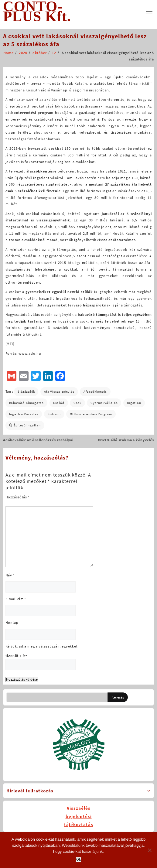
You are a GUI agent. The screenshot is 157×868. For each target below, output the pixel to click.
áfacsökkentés (95, 391)
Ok (78, 860)
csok (77, 403)
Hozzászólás (17, 497)
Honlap (12, 622)
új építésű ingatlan (25, 425)
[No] (149, 850)
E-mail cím (16, 599)
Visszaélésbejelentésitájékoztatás (79, 816)
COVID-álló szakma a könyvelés (126, 440)
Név (10, 575)
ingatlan (134, 403)
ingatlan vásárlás (24, 414)
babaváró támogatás (26, 403)
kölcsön (54, 414)
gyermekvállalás (104, 403)
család (59, 403)
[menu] (149, 13)
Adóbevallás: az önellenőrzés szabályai (38, 440)
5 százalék (26, 391)
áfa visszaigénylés (59, 391)
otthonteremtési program (91, 414)
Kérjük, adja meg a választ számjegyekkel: (42, 646)
